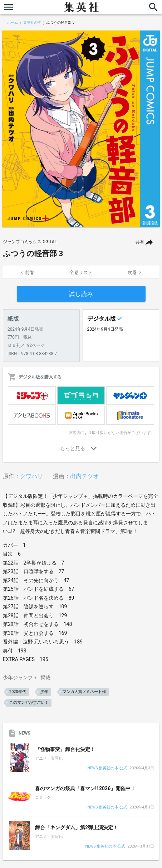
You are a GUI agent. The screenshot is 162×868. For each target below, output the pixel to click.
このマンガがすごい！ (29, 702)
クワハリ (31, 476)
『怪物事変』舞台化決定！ (65, 749)
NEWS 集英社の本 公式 (107, 768)
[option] (81, 129)
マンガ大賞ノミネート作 (84, 692)
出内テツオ (84, 476)
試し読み (81, 294)
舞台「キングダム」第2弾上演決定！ (77, 827)
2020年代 (18, 692)
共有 (140, 242)
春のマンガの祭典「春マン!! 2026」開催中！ (85, 788)
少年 (44, 692)
